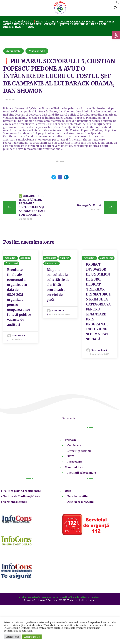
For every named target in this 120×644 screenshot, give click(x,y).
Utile (68, 491)
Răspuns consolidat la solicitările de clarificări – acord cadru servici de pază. (58, 285)
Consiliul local (75, 468)
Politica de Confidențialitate (22, 497)
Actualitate (22, 22)
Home (7, 22)
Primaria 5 (58, 311)
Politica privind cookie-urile (22, 491)
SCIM (71, 457)
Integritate (75, 462)
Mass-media (37, 51)
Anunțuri (25, 259)
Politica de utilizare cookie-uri (84, 598)
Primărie (71, 441)
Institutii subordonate (82, 473)
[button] (116, 35)
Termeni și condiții (16, 502)
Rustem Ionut (99, 351)
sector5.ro (19, 336)
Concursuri (12, 264)
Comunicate (52, 264)
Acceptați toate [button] (32, 637)
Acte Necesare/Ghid (80, 502)
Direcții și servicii (79, 451)
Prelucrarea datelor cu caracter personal (42, 598)
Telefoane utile (77, 497)
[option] (21, 297)
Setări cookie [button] (12, 637)
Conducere (74, 446)
